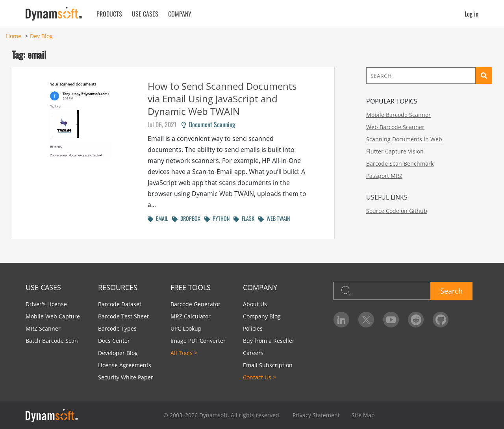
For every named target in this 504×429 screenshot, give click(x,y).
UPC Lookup (186, 328)
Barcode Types (117, 328)
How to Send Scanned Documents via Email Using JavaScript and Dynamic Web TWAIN (222, 99)
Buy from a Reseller (269, 341)
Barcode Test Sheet (123, 316)
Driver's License (46, 304)
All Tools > (184, 353)
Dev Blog (41, 36)
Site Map (363, 415)
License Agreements (125, 365)
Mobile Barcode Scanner (398, 115)
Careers (253, 353)
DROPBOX (186, 218)
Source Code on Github (397, 211)
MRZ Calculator (191, 316)
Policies (253, 328)
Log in (472, 14)
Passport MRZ (384, 176)
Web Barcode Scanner (395, 127)
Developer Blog (118, 353)
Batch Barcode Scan (52, 341)
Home (14, 36)
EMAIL (158, 218)
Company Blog (262, 316)
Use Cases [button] (145, 14)
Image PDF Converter (198, 341)
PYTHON (217, 218)
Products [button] (109, 14)
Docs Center (114, 341)
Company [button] (180, 14)
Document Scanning (208, 124)
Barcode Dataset (120, 304)
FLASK (244, 218)
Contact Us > (259, 377)
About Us (255, 304)
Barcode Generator (195, 304)
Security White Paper (126, 377)
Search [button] (451, 291)
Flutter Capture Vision (395, 151)
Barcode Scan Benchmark (400, 164)
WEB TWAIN (274, 218)
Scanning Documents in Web (404, 139)
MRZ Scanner (43, 328)
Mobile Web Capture (53, 316)
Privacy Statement (316, 415)
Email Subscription (268, 365)
